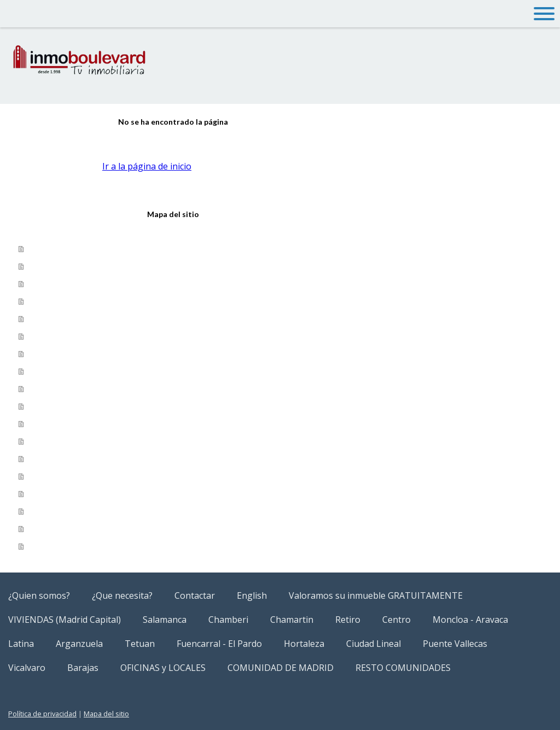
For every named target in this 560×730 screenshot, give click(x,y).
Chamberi (228, 620)
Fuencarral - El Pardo (74, 406)
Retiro (348, 620)
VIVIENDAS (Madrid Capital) (89, 336)
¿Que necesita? (62, 266)
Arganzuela (79, 644)
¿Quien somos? (62, 249)
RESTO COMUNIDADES (77, 546)
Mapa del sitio (106, 714)
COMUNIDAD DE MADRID (81, 529)
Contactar (51, 284)
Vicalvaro (49, 476)
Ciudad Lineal (59, 441)
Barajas (46, 494)
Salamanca (53, 354)
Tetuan (45, 389)
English (45, 301)
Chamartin (292, 620)
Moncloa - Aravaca (69, 371)
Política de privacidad (42, 714)
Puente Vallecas (64, 459)
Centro (396, 620)
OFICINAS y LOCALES (73, 511)
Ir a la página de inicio (147, 166)
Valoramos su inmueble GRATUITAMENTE (119, 319)
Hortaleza (51, 424)
